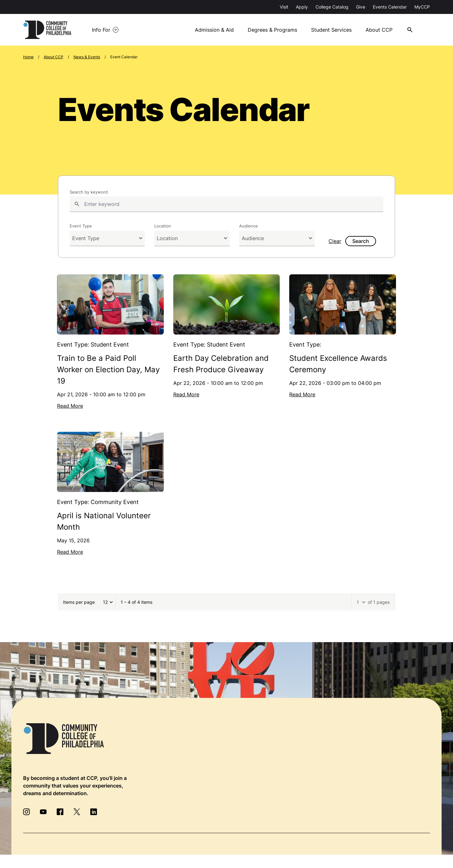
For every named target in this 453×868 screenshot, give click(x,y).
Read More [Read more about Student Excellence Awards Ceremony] (302, 394)
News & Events (87, 57)
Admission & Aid (214, 30)
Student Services (331, 30)
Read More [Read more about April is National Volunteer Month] (70, 552)
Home (28, 57)
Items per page (79, 602)
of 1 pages (379, 602)
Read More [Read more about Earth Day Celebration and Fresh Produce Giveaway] (186, 394)
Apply (302, 7)
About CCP (379, 30)
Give (361, 7)
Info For (101, 30)
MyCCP (422, 7)
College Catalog (332, 7)
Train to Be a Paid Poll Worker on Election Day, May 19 (108, 370)
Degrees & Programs (272, 30)
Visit (284, 7)
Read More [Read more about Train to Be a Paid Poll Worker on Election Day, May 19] (70, 406)
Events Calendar (390, 7)
